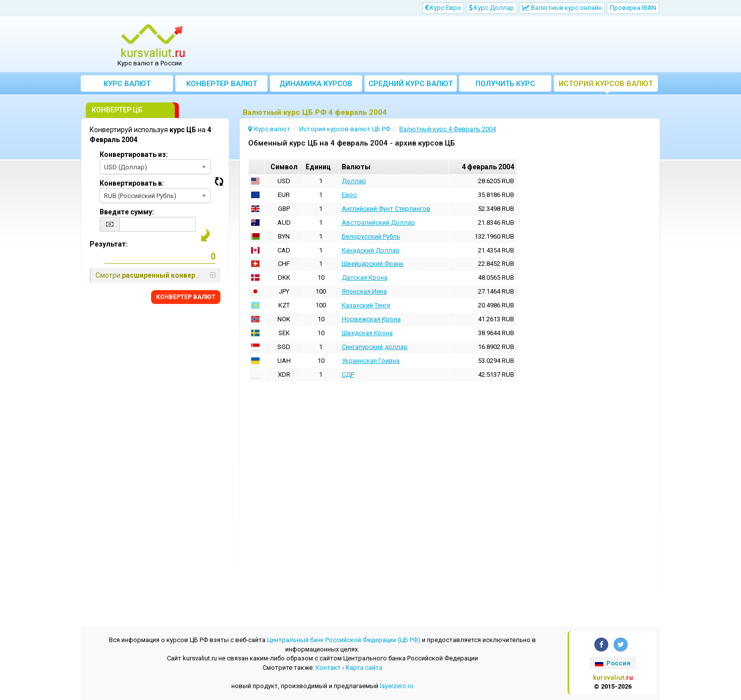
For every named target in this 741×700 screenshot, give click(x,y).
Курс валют (127, 84)
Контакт (328, 668)
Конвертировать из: (134, 154)
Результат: (109, 244)
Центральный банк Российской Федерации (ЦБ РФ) (344, 640)
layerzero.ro (397, 686)
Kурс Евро (443, 8)
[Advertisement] (443, 45)
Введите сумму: (127, 212)
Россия (613, 663)
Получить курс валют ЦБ (505, 85)
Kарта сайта (364, 668)
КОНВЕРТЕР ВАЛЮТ (186, 297)
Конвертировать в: (132, 183)
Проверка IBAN (633, 8)
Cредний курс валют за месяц (411, 85)
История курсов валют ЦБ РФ (606, 85)
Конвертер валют (222, 84)
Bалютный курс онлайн (562, 8)
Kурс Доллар (492, 8)
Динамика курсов (316, 84)
